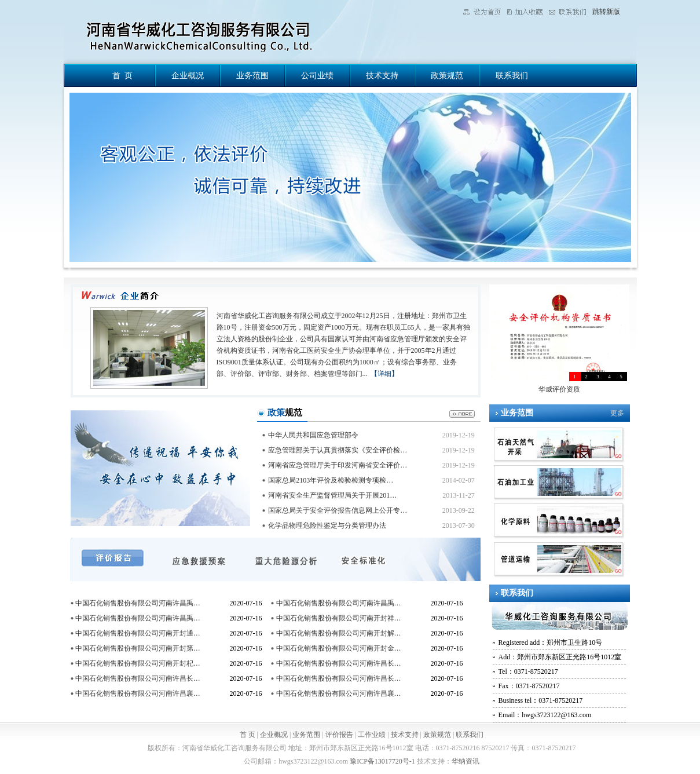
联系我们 (512, 76)
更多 (617, 413)
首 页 (122, 76)
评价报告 (339, 735)
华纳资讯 (466, 761)
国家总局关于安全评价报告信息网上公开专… (338, 510)
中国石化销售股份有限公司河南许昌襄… (138, 693)
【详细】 (384, 374)
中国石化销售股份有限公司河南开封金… (339, 648)
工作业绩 (372, 735)
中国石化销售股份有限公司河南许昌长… (339, 663)
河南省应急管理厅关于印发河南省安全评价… (338, 465)
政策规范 (447, 76)
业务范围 (252, 76)
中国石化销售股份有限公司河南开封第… (138, 648)
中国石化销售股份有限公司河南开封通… (138, 633)
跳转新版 (606, 12)
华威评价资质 (559, 389)
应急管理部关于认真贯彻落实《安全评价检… (338, 450)
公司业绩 (317, 76)
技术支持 (382, 76)
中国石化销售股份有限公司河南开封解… (339, 633)
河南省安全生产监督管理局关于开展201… (332, 495)
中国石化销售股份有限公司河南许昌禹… (138, 603)
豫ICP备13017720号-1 (382, 761)
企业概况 (188, 76)
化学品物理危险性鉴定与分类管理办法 (327, 525)
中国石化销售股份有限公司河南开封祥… (339, 618)
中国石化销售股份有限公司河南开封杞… (138, 663)
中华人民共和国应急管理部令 (313, 435)
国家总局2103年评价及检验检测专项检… (331, 480)
